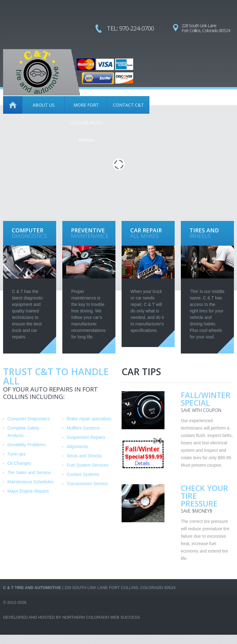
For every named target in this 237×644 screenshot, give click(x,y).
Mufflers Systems (83, 428)
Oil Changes (19, 463)
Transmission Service (87, 484)
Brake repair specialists (89, 419)
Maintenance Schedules (30, 482)
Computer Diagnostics (29, 419)
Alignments (77, 447)
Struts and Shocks (84, 456)
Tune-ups (17, 454)
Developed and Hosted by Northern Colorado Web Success (71, 617)
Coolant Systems (83, 474)
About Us (44, 105)
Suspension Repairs (86, 437)
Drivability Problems (27, 445)
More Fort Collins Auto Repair (86, 108)
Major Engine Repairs (28, 491)
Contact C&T (128, 105)
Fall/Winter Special (206, 399)
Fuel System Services (87, 465)
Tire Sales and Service (29, 472)
